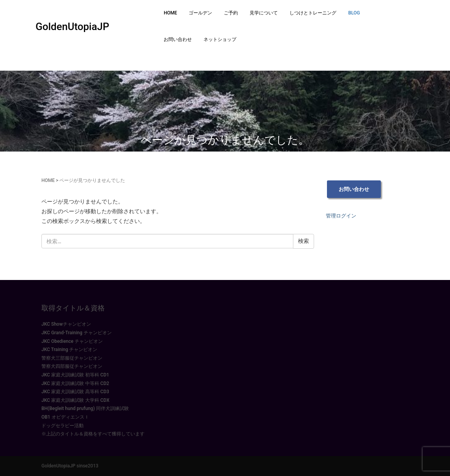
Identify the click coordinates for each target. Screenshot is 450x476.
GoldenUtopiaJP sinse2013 (70, 466)
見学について (264, 13)
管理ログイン (341, 216)
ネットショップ (220, 39)
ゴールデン (200, 13)
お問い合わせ (178, 39)
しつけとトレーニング (313, 13)
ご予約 (231, 13)
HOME (170, 13)
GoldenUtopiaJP (72, 27)
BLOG (354, 13)
